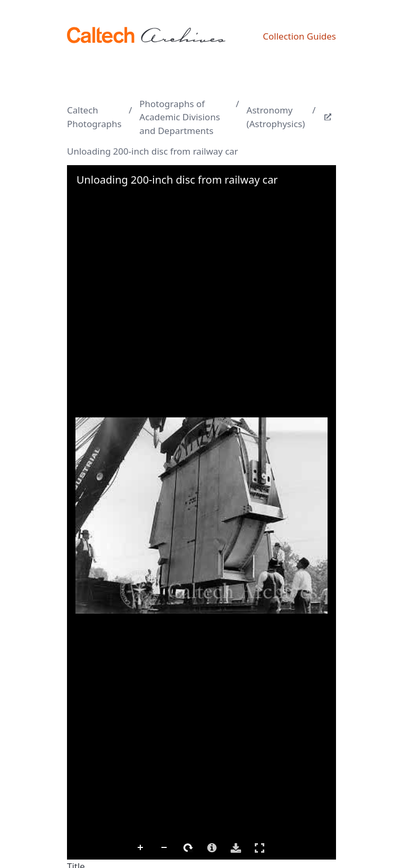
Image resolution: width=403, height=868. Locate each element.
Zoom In (141, 848)
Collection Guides (299, 36)
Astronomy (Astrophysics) (276, 117)
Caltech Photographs (94, 117)
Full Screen (260, 848)
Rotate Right (188, 848)
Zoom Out (165, 848)
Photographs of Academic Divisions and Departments (180, 117)
